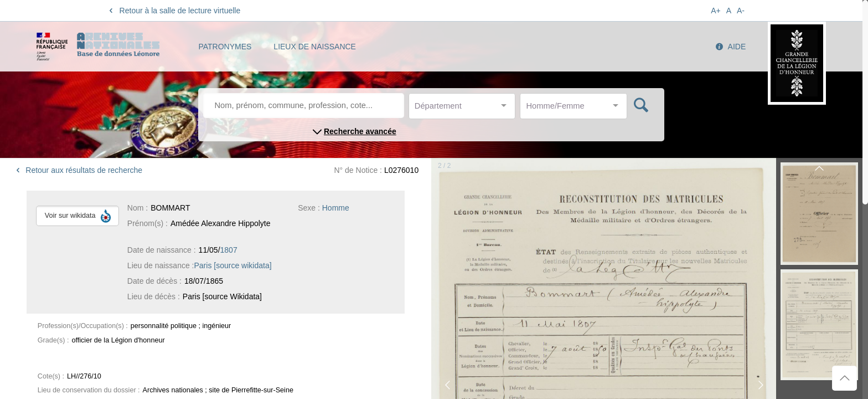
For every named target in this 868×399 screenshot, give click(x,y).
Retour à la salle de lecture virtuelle (173, 11)
